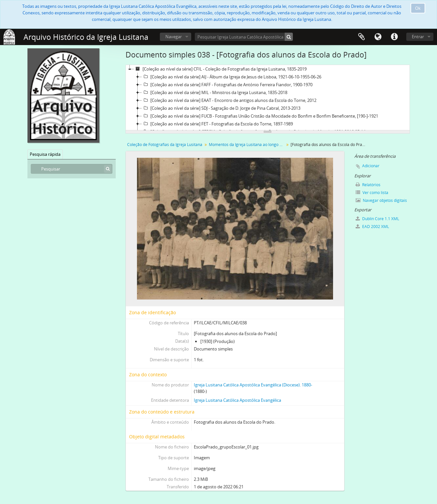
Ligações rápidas (394, 37)
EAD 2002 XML (372, 227)
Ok (418, 8)
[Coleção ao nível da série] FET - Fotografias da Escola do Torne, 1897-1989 (217, 124)
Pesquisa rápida (45, 154)
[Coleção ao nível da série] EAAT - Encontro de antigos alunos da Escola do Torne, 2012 (229, 100)
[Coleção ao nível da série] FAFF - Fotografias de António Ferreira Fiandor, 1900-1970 (227, 85)
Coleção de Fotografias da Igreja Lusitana (165, 145)
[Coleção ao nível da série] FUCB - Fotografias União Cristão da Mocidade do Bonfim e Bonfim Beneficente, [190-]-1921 (260, 116)
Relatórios (368, 185)
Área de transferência (361, 37)
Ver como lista (372, 193)
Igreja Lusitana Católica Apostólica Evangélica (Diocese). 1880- (253, 385)
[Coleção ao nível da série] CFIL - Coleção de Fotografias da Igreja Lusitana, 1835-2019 (220, 69)
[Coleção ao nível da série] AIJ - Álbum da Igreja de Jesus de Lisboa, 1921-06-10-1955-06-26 (232, 77)
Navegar (174, 37)
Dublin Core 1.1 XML (377, 219)
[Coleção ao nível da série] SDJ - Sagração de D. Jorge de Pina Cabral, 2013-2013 (221, 108)
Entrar (418, 37)
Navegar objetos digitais (381, 200)
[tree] (268, 98)
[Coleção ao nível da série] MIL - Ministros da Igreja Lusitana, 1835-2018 (215, 92)
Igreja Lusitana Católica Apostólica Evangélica (237, 400)
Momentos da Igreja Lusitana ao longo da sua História (247, 145)
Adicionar (371, 166)
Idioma (378, 37)
